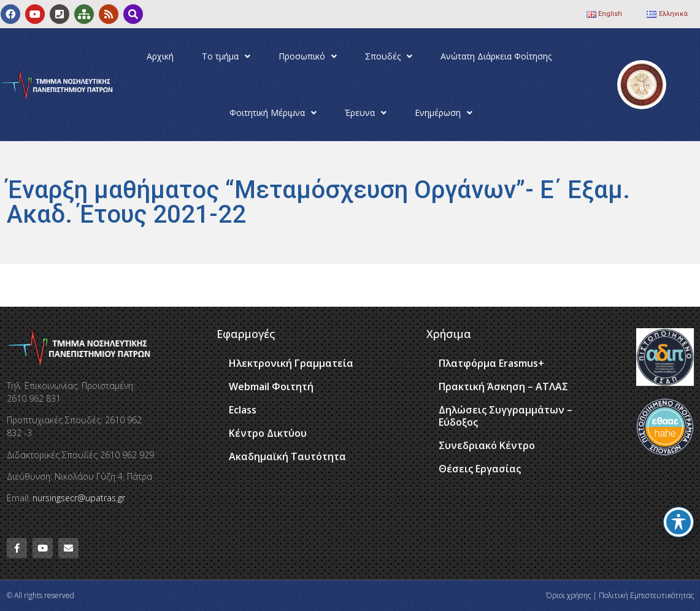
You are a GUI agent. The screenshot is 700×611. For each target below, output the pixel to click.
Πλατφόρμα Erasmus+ (491, 363)
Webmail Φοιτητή (271, 386)
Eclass (243, 410)
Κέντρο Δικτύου (268, 433)
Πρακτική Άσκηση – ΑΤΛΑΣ (503, 386)
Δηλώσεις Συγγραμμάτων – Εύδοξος (506, 416)
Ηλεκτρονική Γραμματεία (291, 363)
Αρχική (160, 56)
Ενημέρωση (444, 113)
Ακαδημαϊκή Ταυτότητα (287, 456)
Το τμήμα (226, 56)
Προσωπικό (308, 56)
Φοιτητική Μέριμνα (273, 113)
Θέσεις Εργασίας (480, 469)
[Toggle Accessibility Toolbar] (679, 522)
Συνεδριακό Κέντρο (487, 445)
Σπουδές (389, 56)
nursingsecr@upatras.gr (79, 498)
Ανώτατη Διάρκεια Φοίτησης (496, 56)
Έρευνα (366, 113)
